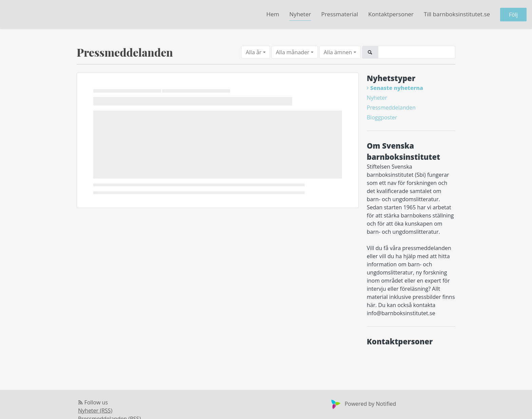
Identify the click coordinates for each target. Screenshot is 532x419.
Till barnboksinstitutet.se (457, 14)
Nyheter (300, 14)
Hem (273, 14)
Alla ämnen (338, 52)
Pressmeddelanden (391, 108)
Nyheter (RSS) (95, 411)
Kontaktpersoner (391, 14)
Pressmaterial (340, 14)
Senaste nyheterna (397, 88)
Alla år (254, 52)
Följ (513, 15)
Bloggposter (382, 117)
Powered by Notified (363, 404)
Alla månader (293, 52)
